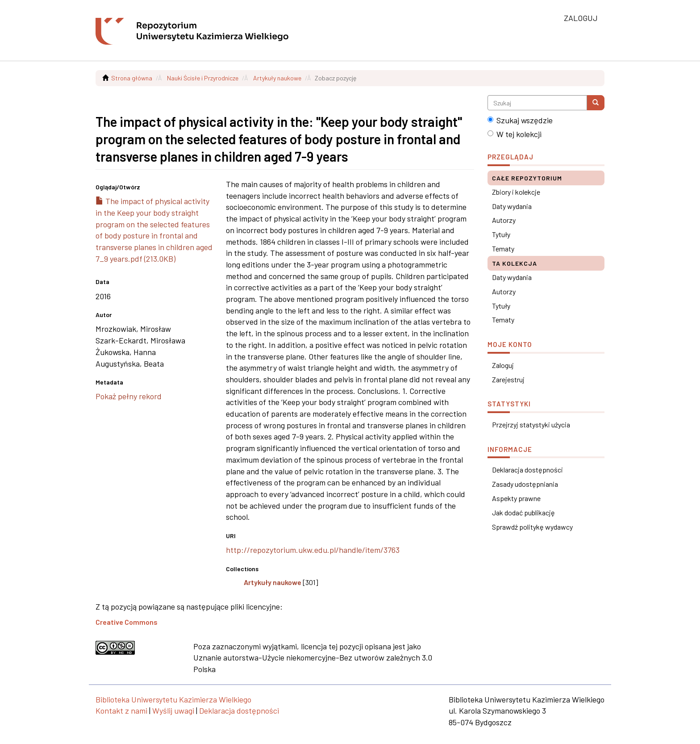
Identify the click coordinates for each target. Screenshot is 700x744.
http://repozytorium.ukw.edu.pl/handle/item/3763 (313, 550)
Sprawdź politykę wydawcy (532, 527)
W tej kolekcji (515, 134)
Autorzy (504, 220)
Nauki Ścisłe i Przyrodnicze (203, 78)
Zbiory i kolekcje (516, 192)
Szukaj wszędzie (520, 120)
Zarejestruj (508, 379)
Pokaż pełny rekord (129, 396)
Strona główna (132, 78)
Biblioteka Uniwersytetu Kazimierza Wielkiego (173, 699)
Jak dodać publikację (523, 512)
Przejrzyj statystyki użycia (531, 424)
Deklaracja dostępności (527, 470)
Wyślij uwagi (173, 711)
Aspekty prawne (516, 498)
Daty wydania (512, 206)
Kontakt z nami (121, 711)
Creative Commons (127, 622)
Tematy (503, 249)
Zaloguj (503, 365)
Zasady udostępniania (525, 484)
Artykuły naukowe (277, 78)
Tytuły (501, 234)
